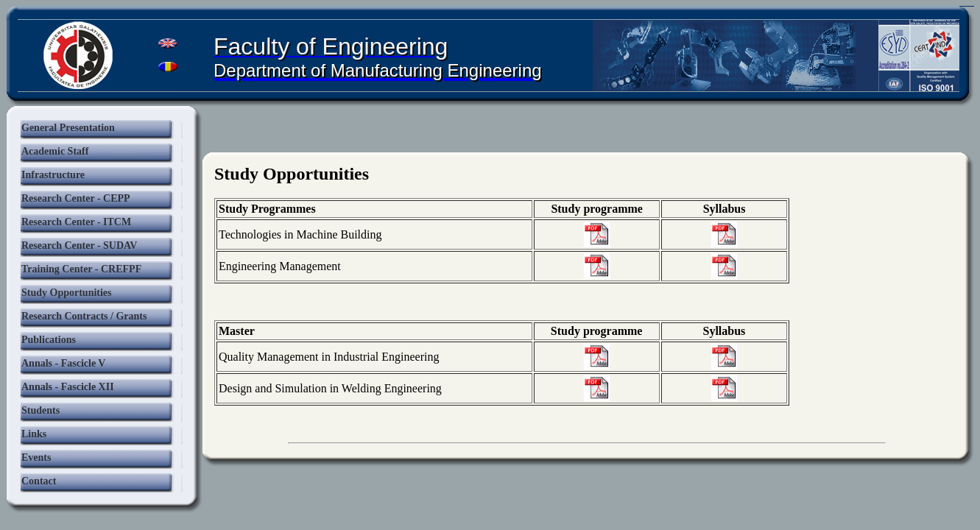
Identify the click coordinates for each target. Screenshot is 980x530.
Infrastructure (53, 175)
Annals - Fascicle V (63, 363)
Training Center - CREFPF (81, 269)
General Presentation (68, 128)
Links (34, 434)
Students (40, 410)
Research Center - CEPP (76, 198)
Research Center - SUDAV (79, 245)
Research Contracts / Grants (84, 316)
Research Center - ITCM (76, 222)
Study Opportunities (67, 293)
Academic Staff (55, 151)
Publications (49, 340)
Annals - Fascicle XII (68, 387)
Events (36, 457)
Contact (39, 481)
